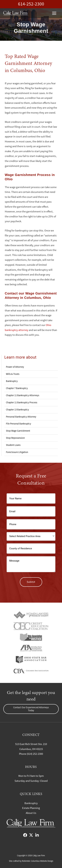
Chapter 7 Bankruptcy (17, 388)
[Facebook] (25, 835)
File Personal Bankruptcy (19, 424)
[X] (31, 835)
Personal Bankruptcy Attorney (21, 417)
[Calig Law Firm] (16, 13)
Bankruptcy (12, 381)
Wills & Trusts (13, 374)
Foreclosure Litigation (17, 452)
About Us (31, 813)
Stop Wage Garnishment (18, 431)
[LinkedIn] (37, 835)
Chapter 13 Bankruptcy (17, 410)
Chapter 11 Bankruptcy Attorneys (23, 395)
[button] (31, 709)
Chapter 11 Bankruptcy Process (22, 402)
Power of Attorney (15, 367)
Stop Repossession (15, 438)
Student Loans (13, 445)
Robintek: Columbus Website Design (38, 861)
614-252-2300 (31, 4)
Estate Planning (31, 808)
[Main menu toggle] (54, 13)
